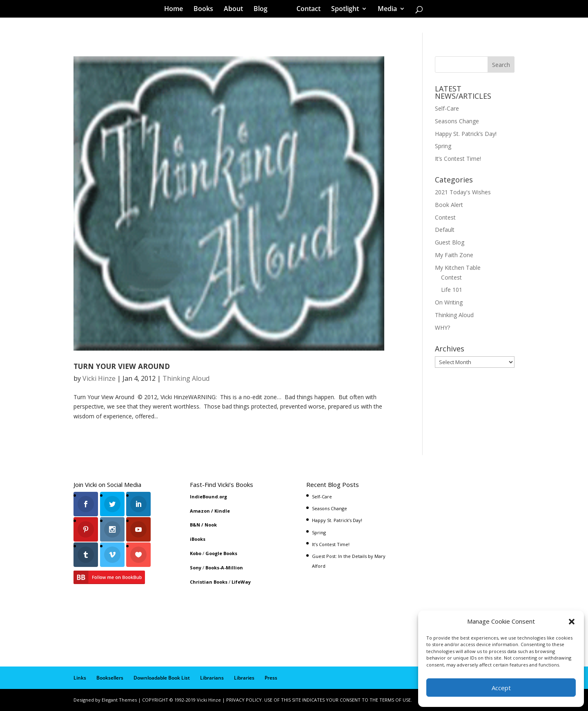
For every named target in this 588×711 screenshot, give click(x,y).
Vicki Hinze (99, 378)
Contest (445, 217)
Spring (443, 146)
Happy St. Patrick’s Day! (466, 134)
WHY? (442, 328)
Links (80, 678)
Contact (306, 10)
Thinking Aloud (186, 378)
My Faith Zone (454, 255)
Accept (501, 688)
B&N (195, 525)
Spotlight (342, 10)
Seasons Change (457, 121)
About (236, 10)
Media (384, 10)
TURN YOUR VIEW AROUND (122, 366)
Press (271, 678)
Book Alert (449, 205)
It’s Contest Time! (458, 159)
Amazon (200, 511)
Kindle (222, 511)
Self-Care (447, 108)
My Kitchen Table (458, 268)
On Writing (449, 302)
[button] (572, 622)
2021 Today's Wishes (463, 192)
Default (445, 230)
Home (176, 10)
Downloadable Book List (162, 678)
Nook (211, 525)
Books (206, 10)
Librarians (212, 678)
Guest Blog (450, 242)
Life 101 (452, 290)
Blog (263, 10)
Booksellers (110, 678)
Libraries (244, 678)
